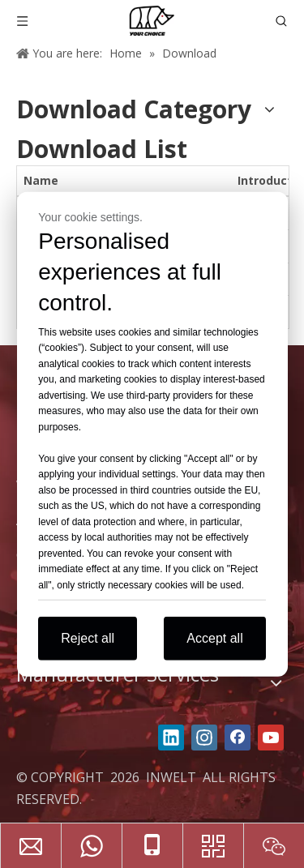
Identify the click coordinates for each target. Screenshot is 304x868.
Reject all (88, 638)
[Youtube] (271, 738)
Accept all (214, 638)
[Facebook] (238, 738)
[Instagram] (204, 738)
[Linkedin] (171, 738)
